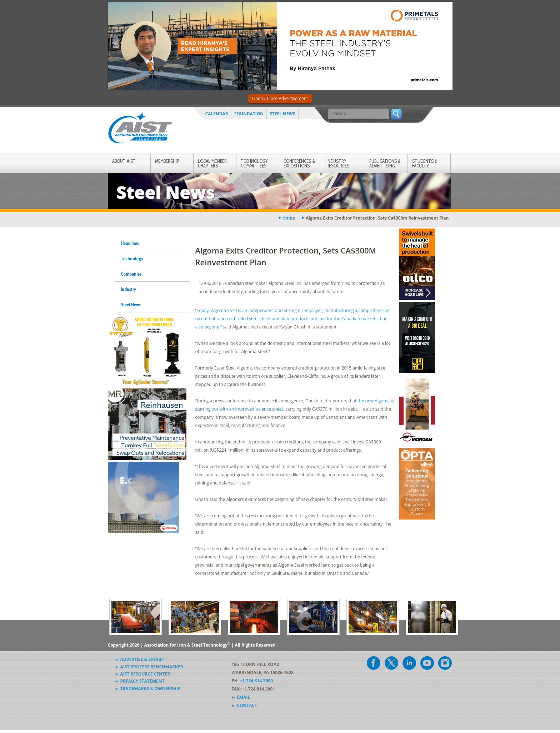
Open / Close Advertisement (280, 98)
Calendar (217, 114)
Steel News (282, 114)
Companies (131, 274)
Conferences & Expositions (299, 163)
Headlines (130, 243)
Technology (132, 258)
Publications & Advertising (385, 163)
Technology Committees (254, 163)
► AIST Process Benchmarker (149, 667)
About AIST (124, 161)
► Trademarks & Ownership (148, 689)
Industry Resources (338, 163)
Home (289, 218)
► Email (241, 697)
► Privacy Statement (140, 681)
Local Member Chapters (212, 163)
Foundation (249, 114)
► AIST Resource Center (143, 674)
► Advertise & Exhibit (140, 659)
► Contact (244, 705)
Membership (167, 161)
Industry (128, 289)
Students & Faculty (425, 163)
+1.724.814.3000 (256, 681)
